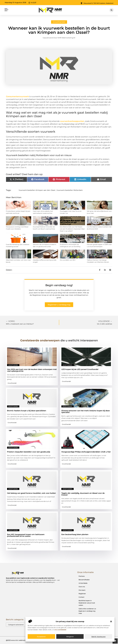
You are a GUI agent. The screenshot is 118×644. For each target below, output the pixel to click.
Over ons (82, 587)
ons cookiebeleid (60, 630)
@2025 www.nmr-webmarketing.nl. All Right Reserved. (25, 640)
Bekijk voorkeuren (99, 637)
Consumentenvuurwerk (17, 96)
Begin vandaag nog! (59, 285)
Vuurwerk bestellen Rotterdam (70, 190)
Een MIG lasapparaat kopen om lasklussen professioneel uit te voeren (26, 535)
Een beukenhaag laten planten (75, 534)
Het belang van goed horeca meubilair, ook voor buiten (31, 493)
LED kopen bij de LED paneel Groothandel (80, 369)
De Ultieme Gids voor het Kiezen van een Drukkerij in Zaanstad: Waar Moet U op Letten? (72, 229)
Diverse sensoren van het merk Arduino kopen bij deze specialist (86, 411)
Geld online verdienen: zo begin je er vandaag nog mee (87, 611)
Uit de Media (83, 583)
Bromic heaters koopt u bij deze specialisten (27, 411)
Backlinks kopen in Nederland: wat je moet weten (87, 603)
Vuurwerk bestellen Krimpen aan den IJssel (37, 190)
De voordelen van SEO (68, 260)
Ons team (82, 590)
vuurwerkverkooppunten (72, 121)
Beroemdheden (84, 580)
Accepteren (41, 637)
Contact (81, 597)
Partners (82, 576)
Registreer (82, 594)
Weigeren (70, 637)
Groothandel (59, 22)
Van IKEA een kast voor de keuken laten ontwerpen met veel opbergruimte (32, 370)
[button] (111, 621)
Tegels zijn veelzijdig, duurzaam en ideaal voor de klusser (83, 494)
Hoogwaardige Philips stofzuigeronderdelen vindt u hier (86, 452)
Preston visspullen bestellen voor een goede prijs (29, 452)
